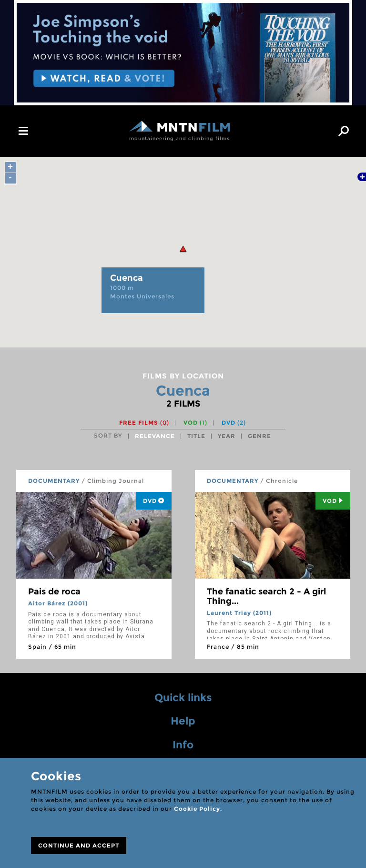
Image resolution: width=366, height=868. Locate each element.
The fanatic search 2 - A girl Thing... (266, 596)
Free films (144, 423)
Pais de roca (54, 592)
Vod (333, 501)
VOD (195, 423)
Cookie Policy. (198, 809)
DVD (234, 423)
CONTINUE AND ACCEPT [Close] (79, 845)
